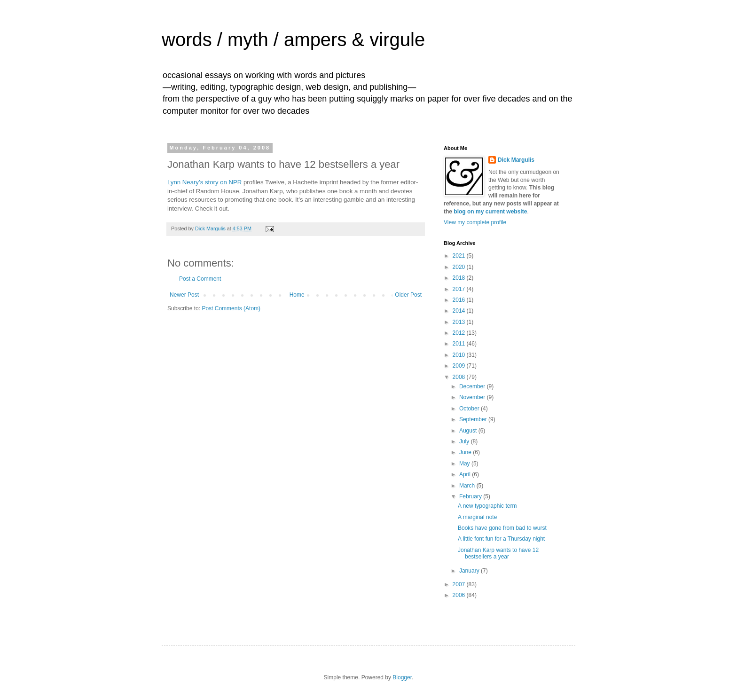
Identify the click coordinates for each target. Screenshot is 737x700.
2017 (460, 289)
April (466, 474)
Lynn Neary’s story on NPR (204, 182)
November (473, 397)
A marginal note (477, 517)
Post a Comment (200, 279)
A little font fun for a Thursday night (501, 539)
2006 (460, 595)
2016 (460, 300)
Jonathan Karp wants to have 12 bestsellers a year (498, 553)
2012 (460, 333)
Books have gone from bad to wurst (502, 528)
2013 (460, 322)
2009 (460, 366)
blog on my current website (490, 212)
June (466, 452)
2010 (460, 355)
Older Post (408, 295)
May (465, 464)
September (474, 419)
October (470, 409)
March (468, 486)
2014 (460, 311)
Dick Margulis (516, 160)
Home (297, 295)
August (469, 431)
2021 (460, 256)
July (465, 441)
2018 (460, 278)
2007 (460, 584)
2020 (460, 267)
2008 (460, 377)
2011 (460, 344)
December (473, 386)
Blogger (402, 677)
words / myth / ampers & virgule (293, 39)
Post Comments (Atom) (231, 308)
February (471, 496)
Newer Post (184, 295)
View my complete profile (475, 222)
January (470, 571)
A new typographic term (487, 506)
